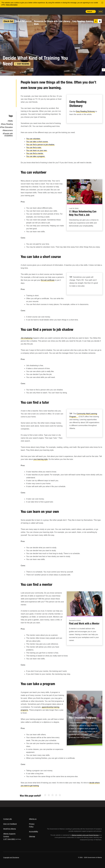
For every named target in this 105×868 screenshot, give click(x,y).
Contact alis (8, 819)
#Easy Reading (7, 124)
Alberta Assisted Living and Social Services (85, 835)
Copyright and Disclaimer (11, 857)
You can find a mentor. (35, 153)
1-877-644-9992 (9, 839)
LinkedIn (11, 97)
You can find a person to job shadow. (40, 145)
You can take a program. (36, 156)
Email (11, 104)
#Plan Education (6, 127)
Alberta (7, 11)
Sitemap (32, 836)
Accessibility (34, 831)
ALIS (18, 11)
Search (90, 12)
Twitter (11, 83)
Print (82, 11)
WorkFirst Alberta (10, 829)
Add (72, 11)
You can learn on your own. (37, 150)
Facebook (11, 90)
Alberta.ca (33, 819)
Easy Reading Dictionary (86, 111)
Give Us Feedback (10, 824)
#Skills (10, 121)
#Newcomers (8, 130)
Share (67, 11)
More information (12, 5)
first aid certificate (48, 280)
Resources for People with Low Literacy (52, 21)
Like (77, 11)
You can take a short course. (37, 142)
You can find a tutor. (34, 148)
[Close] (102, 3)
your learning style (41, 459)
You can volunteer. (33, 139)
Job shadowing (27, 338)
